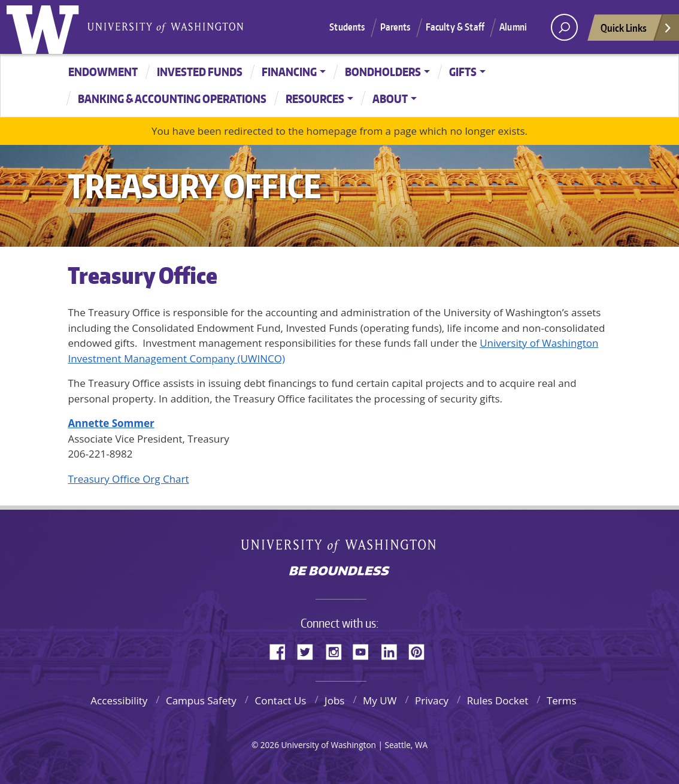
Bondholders (383, 72)
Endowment (103, 72)
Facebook (282, 650)
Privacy (432, 700)
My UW (380, 700)
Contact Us (280, 700)
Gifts (463, 72)
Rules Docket (498, 700)
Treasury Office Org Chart (128, 479)
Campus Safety (201, 700)
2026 (270, 745)
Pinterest (421, 650)
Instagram (338, 650)
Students (347, 27)
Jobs (334, 700)
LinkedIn (393, 650)
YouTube (365, 650)
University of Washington (46, 27)
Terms (562, 700)
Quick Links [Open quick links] (636, 31)
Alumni (513, 27)
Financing (289, 72)
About (390, 99)
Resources (315, 99)
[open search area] (564, 27)
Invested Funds (200, 72)
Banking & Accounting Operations (172, 99)
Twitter (310, 650)
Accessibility (119, 700)
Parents (395, 27)
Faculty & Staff (455, 27)
